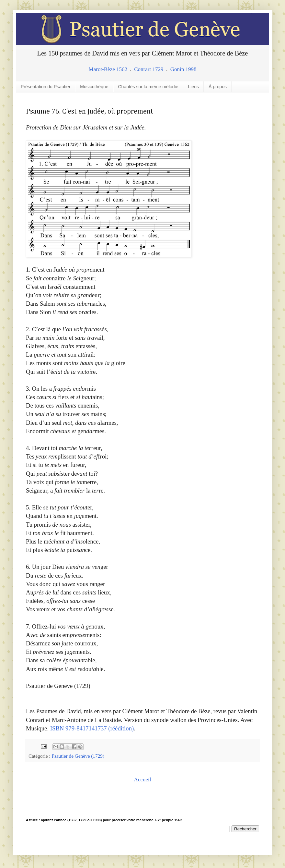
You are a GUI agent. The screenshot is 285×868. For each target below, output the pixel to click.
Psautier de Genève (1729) (78, 756)
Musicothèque (94, 87)
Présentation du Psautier (46, 87)
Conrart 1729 (149, 69)
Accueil (143, 780)
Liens (193, 87)
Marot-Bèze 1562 (108, 69)
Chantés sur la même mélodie (148, 87)
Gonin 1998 (183, 69)
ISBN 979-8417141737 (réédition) (92, 728)
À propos (218, 87)
